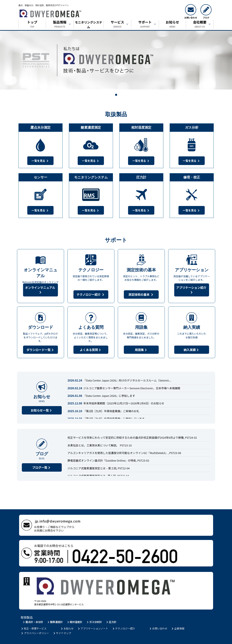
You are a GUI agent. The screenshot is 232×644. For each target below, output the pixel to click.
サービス (117, 24)
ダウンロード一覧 (40, 350)
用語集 (141, 350)
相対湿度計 (74, 612)
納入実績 (192, 350)
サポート (145, 24)
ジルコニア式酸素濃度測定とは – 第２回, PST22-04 (99, 468)
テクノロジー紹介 (91, 294)
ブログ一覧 (42, 467)
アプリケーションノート (93, 618)
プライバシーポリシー (35, 623)
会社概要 (200, 24)
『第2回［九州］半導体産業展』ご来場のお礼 (104, 411)
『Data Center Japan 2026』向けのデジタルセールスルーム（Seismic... (120, 380)
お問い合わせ (158, 618)
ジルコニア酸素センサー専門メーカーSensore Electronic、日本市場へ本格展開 (124, 388)
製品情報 (60, 24)
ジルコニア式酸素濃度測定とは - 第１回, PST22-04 (98, 476)
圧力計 (111, 612)
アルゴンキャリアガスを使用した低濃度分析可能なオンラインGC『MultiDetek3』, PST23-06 (124, 453)
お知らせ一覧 (42, 410)
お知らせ (172, 24)
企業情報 (178, 618)
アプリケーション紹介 (192, 290)
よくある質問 (91, 350)
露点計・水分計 (33, 612)
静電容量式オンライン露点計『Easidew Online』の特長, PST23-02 (108, 460)
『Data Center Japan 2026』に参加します (101, 396)
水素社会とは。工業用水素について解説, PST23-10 (100, 445)
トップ (32, 24)
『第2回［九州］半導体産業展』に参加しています (106, 419)
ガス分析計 (94, 612)
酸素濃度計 (55, 612)
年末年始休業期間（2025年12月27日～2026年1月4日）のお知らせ (116, 403)
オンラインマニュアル (40, 290)
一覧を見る (41, 161)
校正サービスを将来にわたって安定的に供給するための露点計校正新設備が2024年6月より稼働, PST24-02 (132, 437)
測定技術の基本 (141, 294)
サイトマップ (62, 623)
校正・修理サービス (34, 618)
